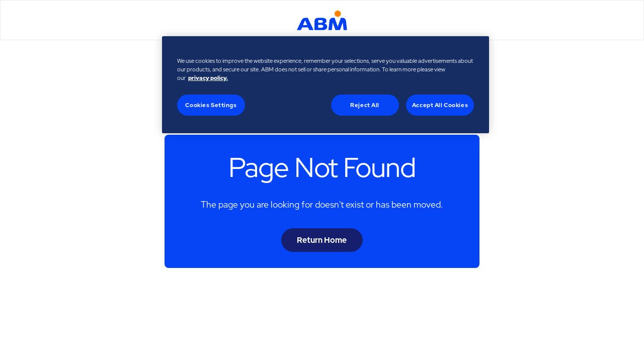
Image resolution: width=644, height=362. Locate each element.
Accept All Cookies (440, 105)
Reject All (365, 105)
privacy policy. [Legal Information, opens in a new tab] (208, 78)
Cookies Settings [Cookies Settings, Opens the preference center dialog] (211, 105)
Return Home (322, 240)
